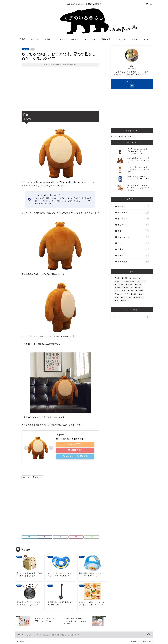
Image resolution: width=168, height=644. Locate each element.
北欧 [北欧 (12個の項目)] (142, 294)
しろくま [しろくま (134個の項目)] (142, 281)
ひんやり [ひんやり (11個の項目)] (130, 284)
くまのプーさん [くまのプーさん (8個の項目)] (136, 278)
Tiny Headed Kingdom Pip (70, 439)
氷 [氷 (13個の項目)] (117, 300)
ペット (146, 39)
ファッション (90, 39)
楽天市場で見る (75, 450)
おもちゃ (75, 39)
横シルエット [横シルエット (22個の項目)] (139, 297)
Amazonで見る (75, 444)
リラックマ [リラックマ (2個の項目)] (120, 294)
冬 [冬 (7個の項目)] (128, 294)
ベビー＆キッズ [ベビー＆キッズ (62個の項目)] (121, 291)
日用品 (22, 39)
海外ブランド (38, 477)
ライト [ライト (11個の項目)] (131, 291)
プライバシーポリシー (24, 641)
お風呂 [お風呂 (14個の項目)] (125, 278)
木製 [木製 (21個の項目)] (123, 297)
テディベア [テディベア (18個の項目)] (129, 288)
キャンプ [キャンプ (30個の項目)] (139, 284)
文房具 (47, 39)
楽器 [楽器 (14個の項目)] (130, 297)
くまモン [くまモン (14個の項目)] (119, 281)
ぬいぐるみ (27, 477)
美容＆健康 (106, 39)
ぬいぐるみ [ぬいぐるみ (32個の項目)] (120, 284)
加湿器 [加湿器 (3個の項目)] (134, 294)
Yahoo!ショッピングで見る (75, 456)
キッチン (35, 39)
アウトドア (121, 39)
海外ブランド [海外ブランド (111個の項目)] (126, 300)
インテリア (61, 39)
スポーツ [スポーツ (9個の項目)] (119, 288)
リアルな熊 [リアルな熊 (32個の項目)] (140, 291)
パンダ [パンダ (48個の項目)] (138, 288)
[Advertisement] (60, 91)
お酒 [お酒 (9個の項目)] (118, 278)
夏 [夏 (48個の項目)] (117, 297)
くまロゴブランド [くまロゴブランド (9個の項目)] (131, 281)
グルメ (134, 39)
